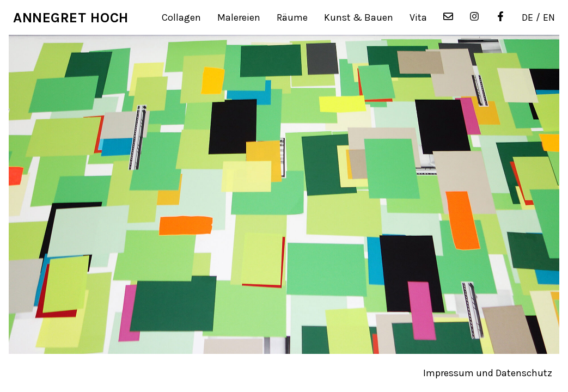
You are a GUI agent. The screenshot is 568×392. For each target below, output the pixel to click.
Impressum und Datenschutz (488, 373)
